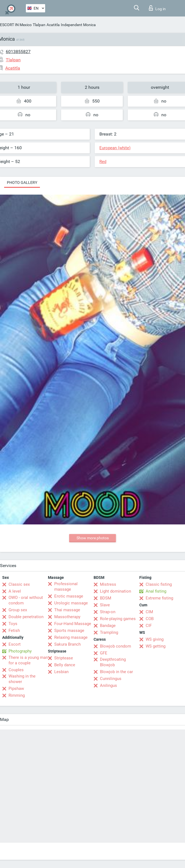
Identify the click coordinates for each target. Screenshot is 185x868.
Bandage (108, 626)
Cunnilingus (111, 679)
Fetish (14, 631)
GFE (104, 653)
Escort (15, 644)
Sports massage (69, 631)
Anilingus (108, 685)
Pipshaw (16, 689)
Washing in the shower (22, 679)
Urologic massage (71, 603)
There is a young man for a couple (28, 660)
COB (150, 619)
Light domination (115, 591)
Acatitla (53, 25)
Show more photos (93, 538)
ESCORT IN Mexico (16, 25)
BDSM (106, 598)
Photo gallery (22, 183)
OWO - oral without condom (26, 600)
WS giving (155, 639)
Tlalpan (39, 25)
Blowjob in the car (116, 672)
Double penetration (26, 617)
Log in (157, 8)
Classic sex (19, 584)
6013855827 (18, 52)
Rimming (17, 695)
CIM (149, 612)
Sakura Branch (67, 644)
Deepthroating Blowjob (113, 662)
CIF (149, 626)
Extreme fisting (159, 598)
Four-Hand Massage (73, 624)
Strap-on (108, 612)
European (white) (115, 148)
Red (103, 162)
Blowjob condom (115, 646)
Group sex (18, 610)
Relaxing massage (71, 637)
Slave (105, 605)
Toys (13, 624)
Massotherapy (67, 617)
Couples (16, 670)
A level (15, 591)
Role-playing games (118, 619)
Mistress (108, 584)
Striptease (64, 658)
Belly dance (65, 665)
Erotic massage (69, 596)
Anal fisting (156, 591)
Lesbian (61, 672)
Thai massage (67, 610)
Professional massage (66, 587)
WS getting (156, 646)
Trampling (109, 632)
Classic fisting (159, 584)
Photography (20, 651)
